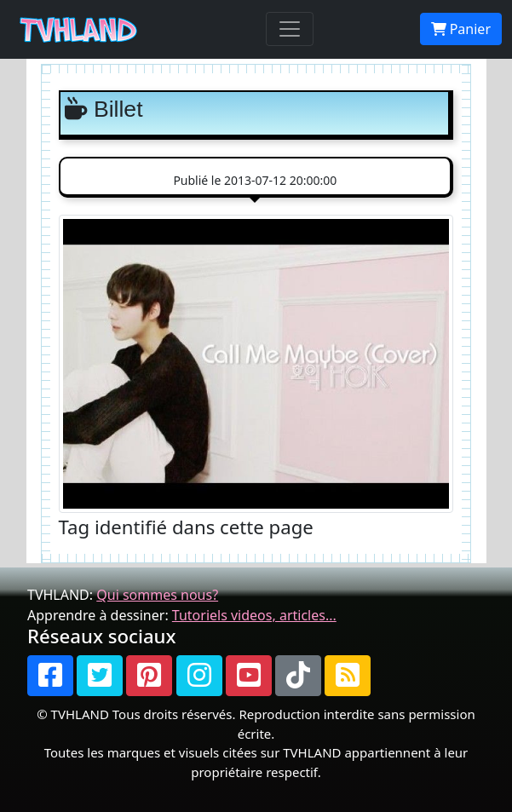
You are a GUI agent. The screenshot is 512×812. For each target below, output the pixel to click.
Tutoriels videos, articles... (254, 615)
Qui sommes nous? (157, 595)
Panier (461, 29)
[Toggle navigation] (290, 29)
